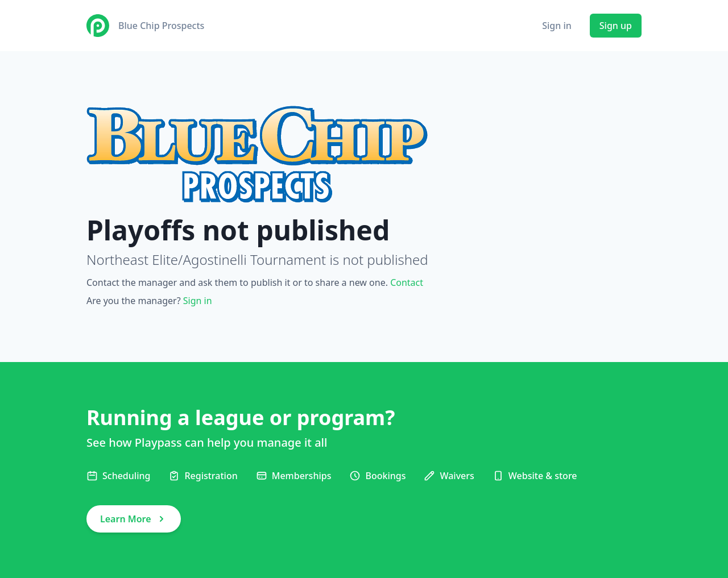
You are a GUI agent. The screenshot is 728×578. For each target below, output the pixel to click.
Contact (407, 282)
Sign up (616, 26)
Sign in (557, 26)
